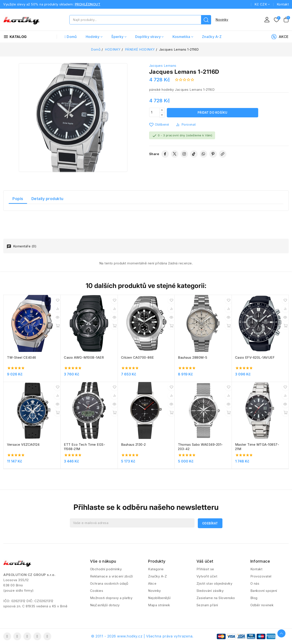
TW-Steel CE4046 (22, 357)
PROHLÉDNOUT (88, 4)
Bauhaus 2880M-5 (193, 357)
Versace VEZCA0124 (23, 444)
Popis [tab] (18, 199)
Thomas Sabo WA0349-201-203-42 (200, 447)
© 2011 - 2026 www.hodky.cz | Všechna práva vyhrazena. (142, 636)
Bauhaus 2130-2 (133, 444)
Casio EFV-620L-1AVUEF (255, 357)
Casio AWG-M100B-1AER (84, 357)
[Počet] (154, 113)
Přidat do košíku (213, 113)
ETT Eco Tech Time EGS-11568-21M (85, 447)
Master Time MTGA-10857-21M (257, 447)
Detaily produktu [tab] (47, 199)
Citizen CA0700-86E (137, 357)
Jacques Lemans (163, 66)
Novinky (222, 20)
